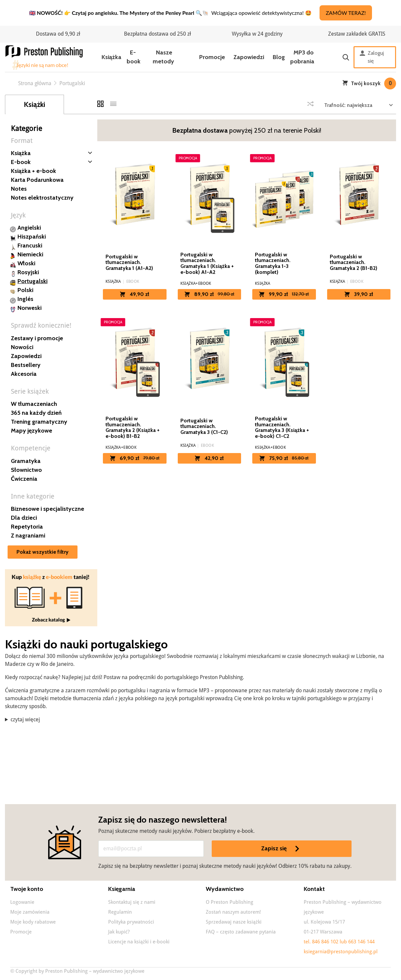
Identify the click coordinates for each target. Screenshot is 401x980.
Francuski (30, 245)
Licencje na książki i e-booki (139, 942)
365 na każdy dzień (36, 413)
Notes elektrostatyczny (42, 198)
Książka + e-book (33, 171)
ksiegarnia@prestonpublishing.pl (341, 952)
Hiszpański (32, 237)
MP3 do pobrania (302, 57)
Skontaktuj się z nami (132, 902)
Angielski (29, 228)
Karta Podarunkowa (37, 180)
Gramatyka (26, 461)
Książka (111, 57)
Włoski (26, 263)
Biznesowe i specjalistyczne (47, 509)
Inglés (25, 299)
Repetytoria (27, 527)
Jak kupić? (119, 932)
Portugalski (32, 281)
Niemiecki (30, 254)
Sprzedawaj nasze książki (234, 922)
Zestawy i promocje (37, 338)
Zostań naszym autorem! (233, 912)
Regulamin (120, 912)
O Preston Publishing (230, 902)
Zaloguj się (372, 57)
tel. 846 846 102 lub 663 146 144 (339, 942)
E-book (134, 57)
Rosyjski (28, 272)
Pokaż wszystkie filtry (43, 552)
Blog (279, 57)
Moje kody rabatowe (33, 922)
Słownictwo (26, 470)
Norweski (30, 308)
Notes (19, 189)
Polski (25, 290)
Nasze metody (163, 57)
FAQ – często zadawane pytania (241, 932)
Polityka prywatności (131, 922)
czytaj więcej (25, 719)
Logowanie (22, 902)
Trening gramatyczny (39, 422)
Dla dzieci (24, 518)
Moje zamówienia (30, 912)
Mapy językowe (31, 431)
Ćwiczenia (24, 479)
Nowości (22, 347)
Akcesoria (24, 374)
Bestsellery (26, 365)
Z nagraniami (28, 536)
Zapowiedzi (249, 57)
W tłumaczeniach (34, 404)
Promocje (212, 57)
